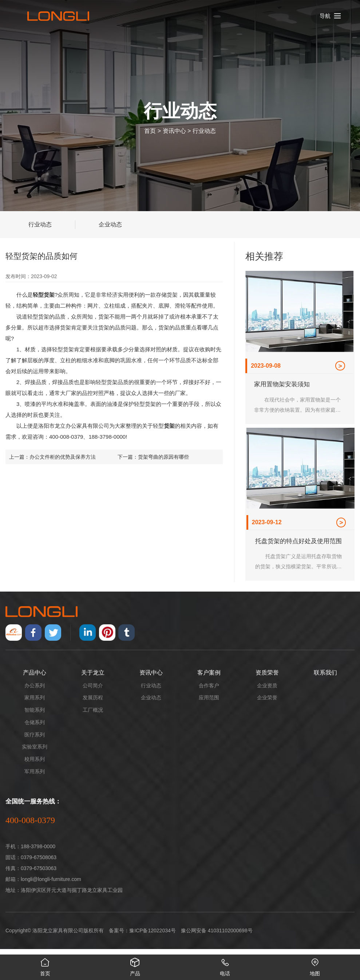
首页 (150, 131)
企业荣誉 (267, 703)
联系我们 (325, 678)
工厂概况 (93, 715)
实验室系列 (35, 752)
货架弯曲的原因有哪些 (163, 457)
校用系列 (35, 764)
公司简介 (93, 691)
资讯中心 (174, 131)
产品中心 (35, 678)
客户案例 (209, 678)
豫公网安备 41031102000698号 (217, 936)
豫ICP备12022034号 (153, 936)
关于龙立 (93, 678)
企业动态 (110, 224)
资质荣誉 (267, 678)
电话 (225, 965)
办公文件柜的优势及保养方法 (63, 457)
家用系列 (35, 703)
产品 (135, 965)
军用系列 (35, 777)
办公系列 (35, 691)
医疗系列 (35, 740)
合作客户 (209, 691)
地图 (315, 965)
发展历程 (93, 703)
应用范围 (209, 703)
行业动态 (204, 131)
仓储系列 (35, 728)
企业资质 (267, 691)
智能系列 (35, 715)
